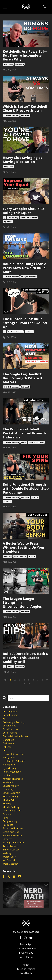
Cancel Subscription (26, 949)
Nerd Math (26, 973)
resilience (29, 332)
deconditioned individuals (16, 736)
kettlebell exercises (11, 115)
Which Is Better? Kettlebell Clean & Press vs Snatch (25, 109)
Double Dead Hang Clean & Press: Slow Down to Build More (25, 268)
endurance (8, 743)
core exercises (10, 729)
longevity (8, 789)
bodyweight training (14, 722)
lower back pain (11, 793)
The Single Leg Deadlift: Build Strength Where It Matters (23, 378)
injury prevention (12, 772)
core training (13, 218)
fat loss (7, 747)
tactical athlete (11, 846)
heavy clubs (8, 64)
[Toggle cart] (45, 7)
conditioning (9, 726)
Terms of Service (26, 957)
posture (35, 497)
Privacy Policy (26, 953)
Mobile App (26, 944)
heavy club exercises (29, 218)
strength (32, 556)
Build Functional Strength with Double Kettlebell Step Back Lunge (26, 488)
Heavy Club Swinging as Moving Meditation (22, 160)
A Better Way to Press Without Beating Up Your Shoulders (24, 547)
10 (23, 683)
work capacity (10, 864)
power (24, 442)
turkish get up (11, 850)
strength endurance (29, 277)
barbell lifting (10, 715)
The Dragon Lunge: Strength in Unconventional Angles (22, 603)
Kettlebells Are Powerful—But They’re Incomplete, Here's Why (25, 55)
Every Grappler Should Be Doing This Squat (24, 211)
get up (6, 750)
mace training (10, 796)
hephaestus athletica (14, 761)
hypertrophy (9, 768)
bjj (5, 218)
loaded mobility (11, 786)
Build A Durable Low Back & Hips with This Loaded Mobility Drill (26, 658)
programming (10, 821)
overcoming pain (12, 811)
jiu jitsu (11, 667)
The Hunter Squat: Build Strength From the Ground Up (25, 323)
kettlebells (20, 64)
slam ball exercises (13, 836)
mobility (7, 804)
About (26, 965)
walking (7, 853)
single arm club (11, 832)
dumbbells (8, 556)
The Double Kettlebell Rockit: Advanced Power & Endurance (24, 433)
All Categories (10, 712)
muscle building (20, 556)
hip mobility (8, 222)
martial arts (9, 800)
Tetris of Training (26, 969)
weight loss (9, 857)
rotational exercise (13, 828)
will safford (9, 860)
